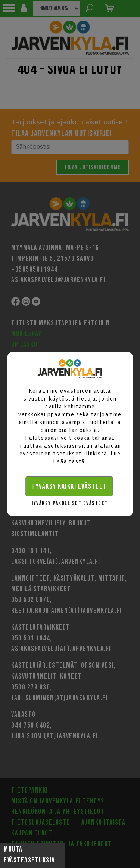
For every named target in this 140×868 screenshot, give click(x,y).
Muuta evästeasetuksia (29, 855)
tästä (77, 461)
